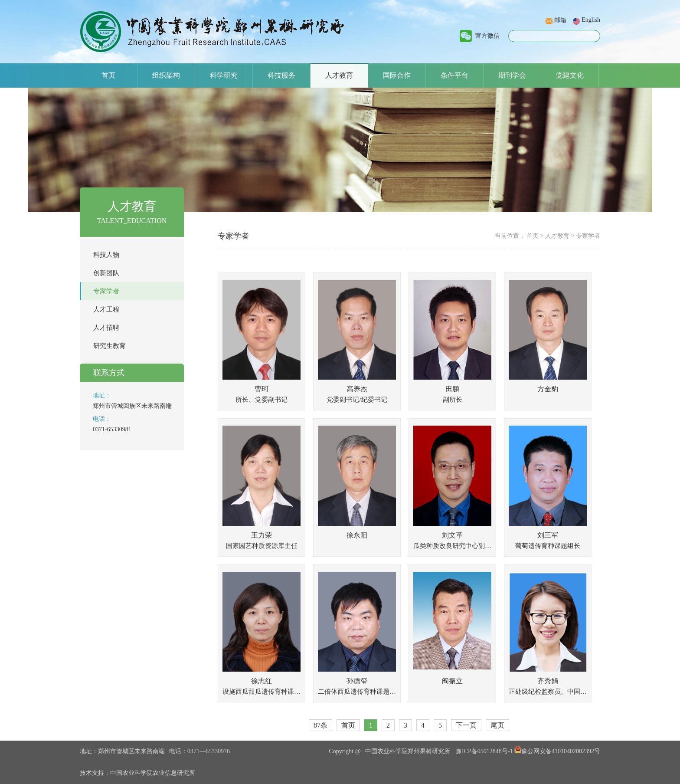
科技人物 (106, 255)
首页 (108, 75)
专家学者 (106, 291)
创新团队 (106, 273)
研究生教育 (110, 346)
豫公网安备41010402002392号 (557, 751)
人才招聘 (106, 328)
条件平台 (454, 75)
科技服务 (281, 75)
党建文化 (570, 75)
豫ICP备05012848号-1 (484, 751)
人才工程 (106, 309)
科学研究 (224, 75)
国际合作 (397, 75)
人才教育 (339, 75)
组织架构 (166, 75)
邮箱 (560, 20)
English (591, 20)
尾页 (497, 725)
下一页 (466, 725)
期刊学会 (512, 75)
